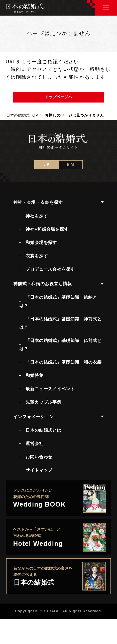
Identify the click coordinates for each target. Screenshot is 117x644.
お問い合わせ (39, 457)
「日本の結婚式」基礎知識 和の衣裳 (64, 362)
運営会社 (34, 443)
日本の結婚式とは (43, 430)
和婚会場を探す (41, 242)
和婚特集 (34, 375)
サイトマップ (39, 470)
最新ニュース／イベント (50, 389)
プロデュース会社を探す (50, 269)
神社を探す (37, 216)
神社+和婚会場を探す (47, 229)
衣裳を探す (37, 256)
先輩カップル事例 (43, 402)
